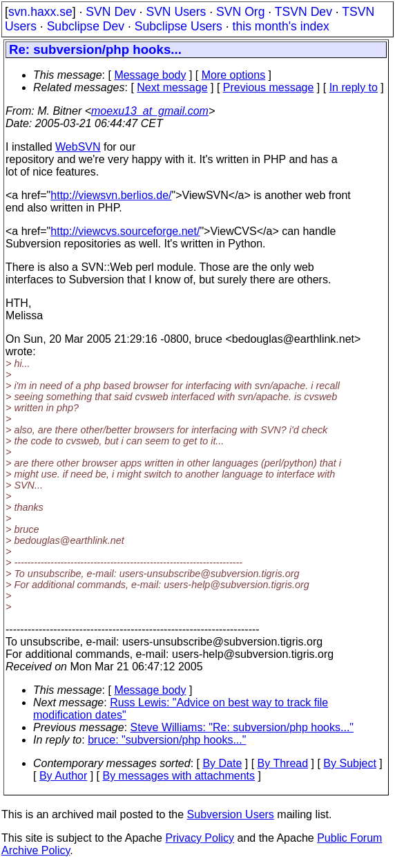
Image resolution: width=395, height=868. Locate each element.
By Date (222, 763)
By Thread (283, 763)
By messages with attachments (179, 776)
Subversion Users (231, 814)
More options (234, 75)
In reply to (354, 87)
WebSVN (78, 147)
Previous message (269, 87)
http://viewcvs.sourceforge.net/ (125, 231)
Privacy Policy (200, 838)
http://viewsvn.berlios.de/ (111, 195)
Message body (150, 75)
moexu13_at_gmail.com (150, 111)
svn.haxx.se (40, 12)
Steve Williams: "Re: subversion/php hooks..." (242, 727)
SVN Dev (110, 12)
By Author (63, 776)
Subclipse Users (179, 26)
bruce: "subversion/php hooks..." (167, 740)
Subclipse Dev (86, 26)
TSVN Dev (304, 12)
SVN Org (240, 12)
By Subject (349, 763)
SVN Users (176, 12)
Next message (172, 87)
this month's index (281, 26)
